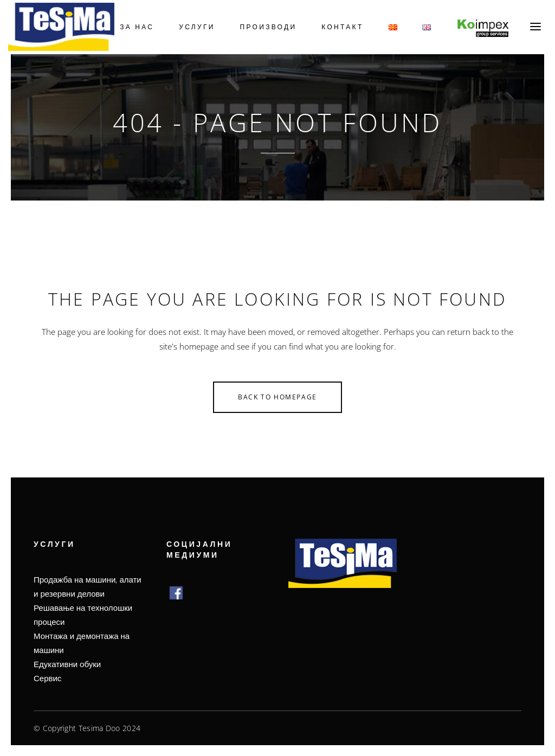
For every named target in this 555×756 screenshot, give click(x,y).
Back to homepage (277, 397)
